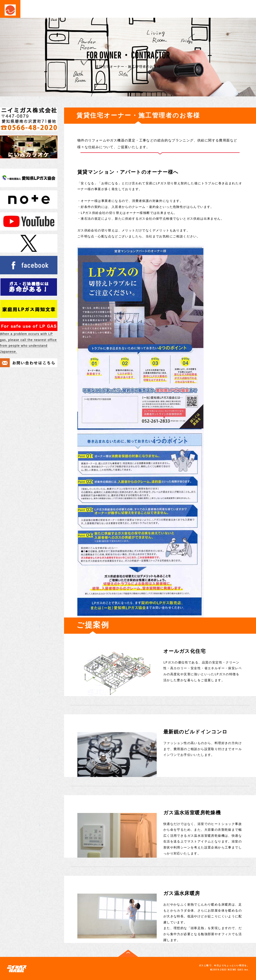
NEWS (103, 21)
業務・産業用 (91, 8)
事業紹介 (39, 8)
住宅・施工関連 (124, 8)
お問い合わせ (182, 8)
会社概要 (154, 8)
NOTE (122, 21)
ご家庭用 (63, 8)
